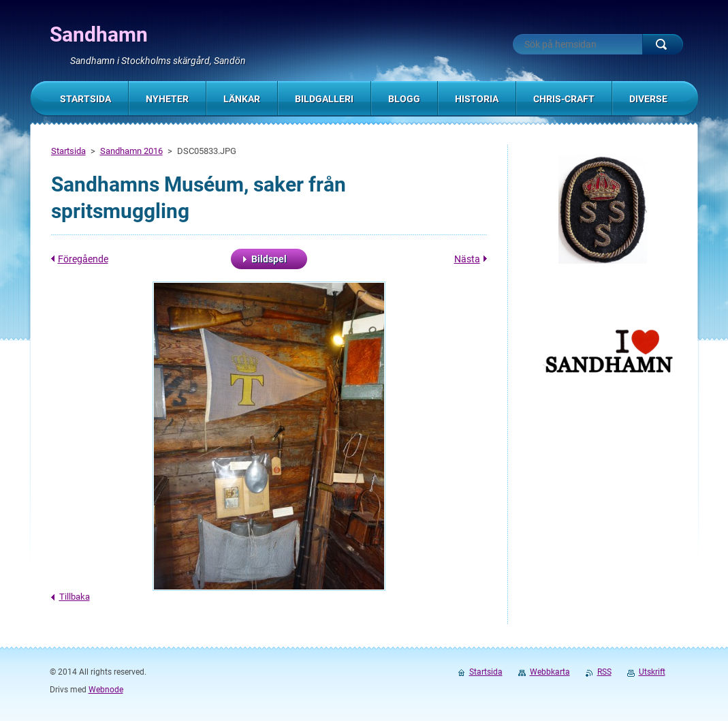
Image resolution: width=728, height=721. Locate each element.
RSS (604, 672)
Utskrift (652, 672)
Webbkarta (550, 672)
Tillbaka (75, 597)
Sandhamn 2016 (131, 151)
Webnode (106, 690)
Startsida (68, 151)
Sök (663, 44)
